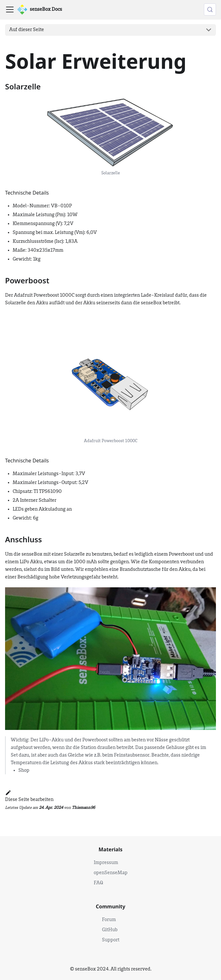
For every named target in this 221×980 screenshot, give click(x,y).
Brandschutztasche (140, 570)
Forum (109, 920)
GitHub (110, 930)
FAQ (98, 883)
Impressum (106, 863)
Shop (24, 770)
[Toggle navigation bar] (10, 10)
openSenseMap (111, 873)
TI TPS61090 (48, 492)
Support (111, 940)
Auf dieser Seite (27, 30)
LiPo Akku (31, 562)
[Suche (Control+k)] (210, 10)
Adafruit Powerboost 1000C (44, 295)
